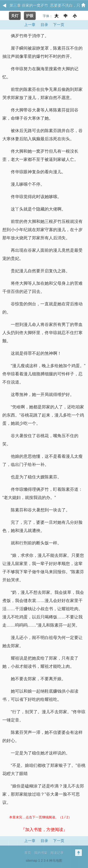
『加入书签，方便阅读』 (44, 830)
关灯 (15, 16)
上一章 (30, 25)
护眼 (30, 16)
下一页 (59, 25)
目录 (44, 25)
